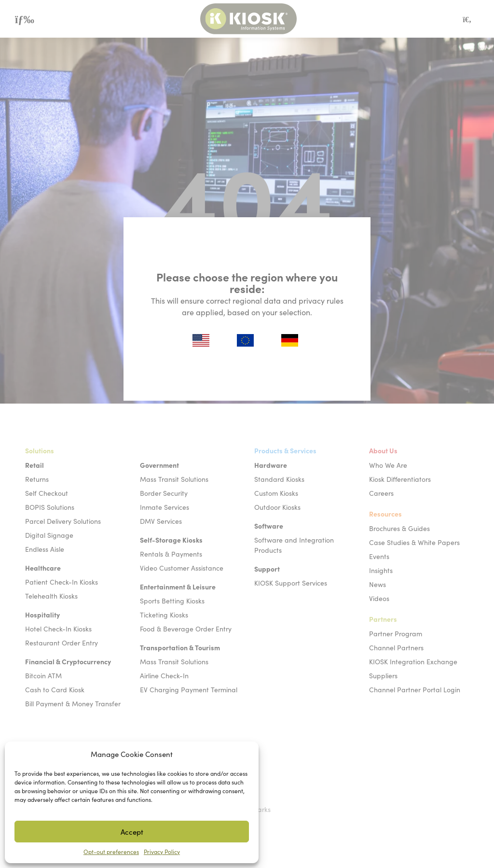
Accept (132, 832)
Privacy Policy (162, 851)
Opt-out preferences (111, 851)
